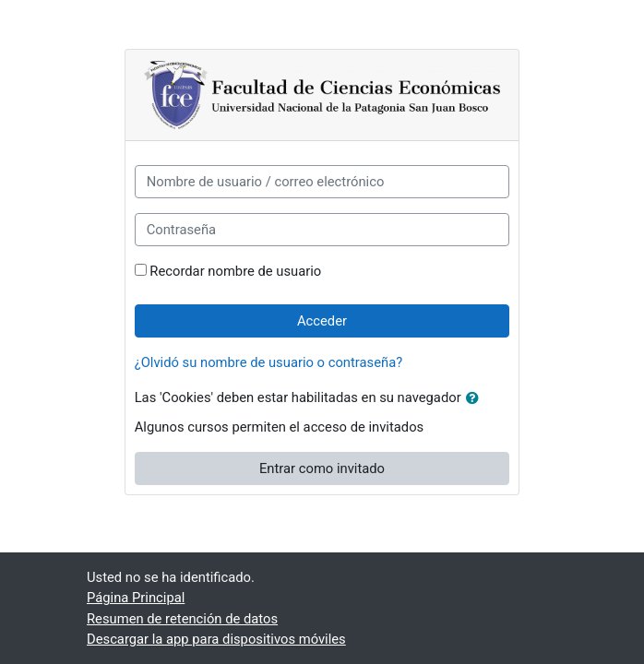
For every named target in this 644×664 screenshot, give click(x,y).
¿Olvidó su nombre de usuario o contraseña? (269, 362)
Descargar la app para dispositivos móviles (216, 639)
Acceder (322, 321)
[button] (476, 398)
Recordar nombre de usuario (235, 271)
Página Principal (136, 598)
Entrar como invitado (322, 468)
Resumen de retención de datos (182, 619)
